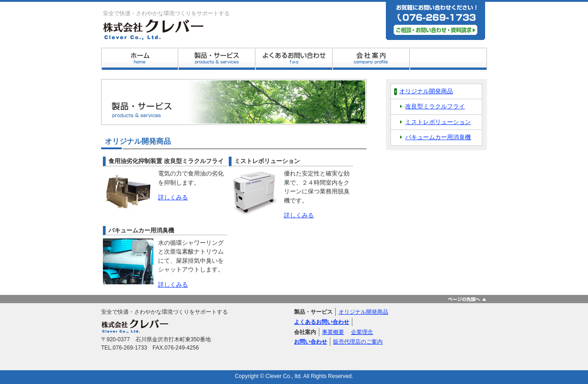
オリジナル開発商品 (426, 91)
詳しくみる (173, 197)
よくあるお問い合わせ (322, 322)
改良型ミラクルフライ (435, 106)
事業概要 (333, 332)
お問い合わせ (311, 342)
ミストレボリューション (438, 122)
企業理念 (362, 332)
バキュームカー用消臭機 (438, 137)
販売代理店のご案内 (358, 342)
